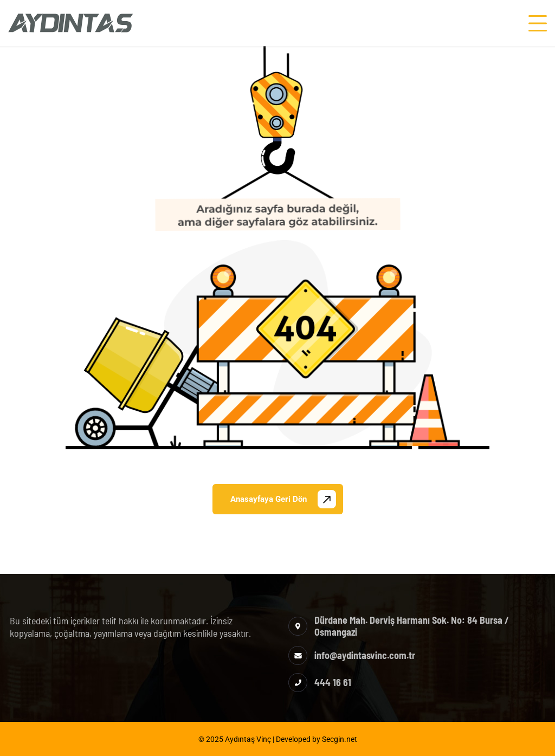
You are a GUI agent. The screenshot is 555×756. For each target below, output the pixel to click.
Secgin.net (340, 739)
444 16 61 (333, 682)
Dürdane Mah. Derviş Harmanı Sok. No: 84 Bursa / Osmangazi (412, 626)
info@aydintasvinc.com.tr (365, 655)
